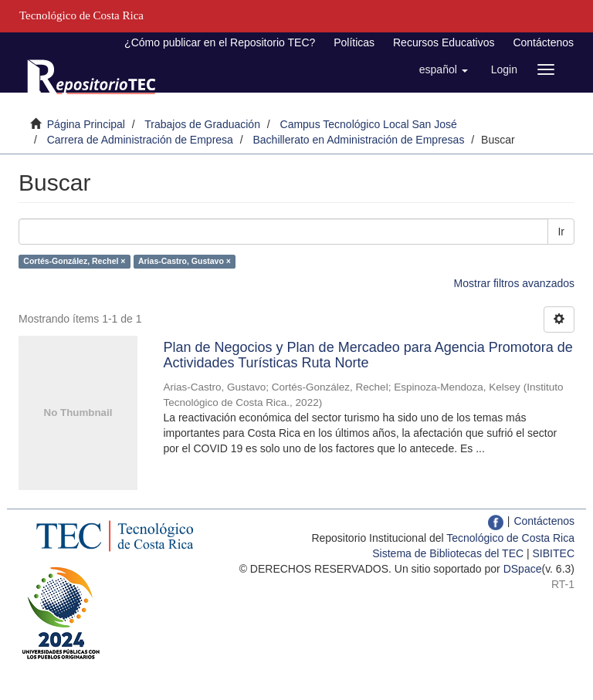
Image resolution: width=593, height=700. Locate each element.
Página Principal (86, 124)
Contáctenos (543, 42)
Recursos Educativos (444, 42)
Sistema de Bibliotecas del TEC (448, 553)
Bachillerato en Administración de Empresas (358, 140)
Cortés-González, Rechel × (74, 261)
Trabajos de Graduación (202, 124)
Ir (561, 232)
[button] (444, 69)
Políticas (354, 42)
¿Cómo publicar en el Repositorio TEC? (220, 42)
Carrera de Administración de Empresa (140, 140)
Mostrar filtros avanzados (514, 283)
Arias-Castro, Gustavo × (185, 261)
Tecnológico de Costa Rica (510, 538)
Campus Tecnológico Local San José (369, 124)
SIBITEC (554, 553)
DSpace (523, 569)
